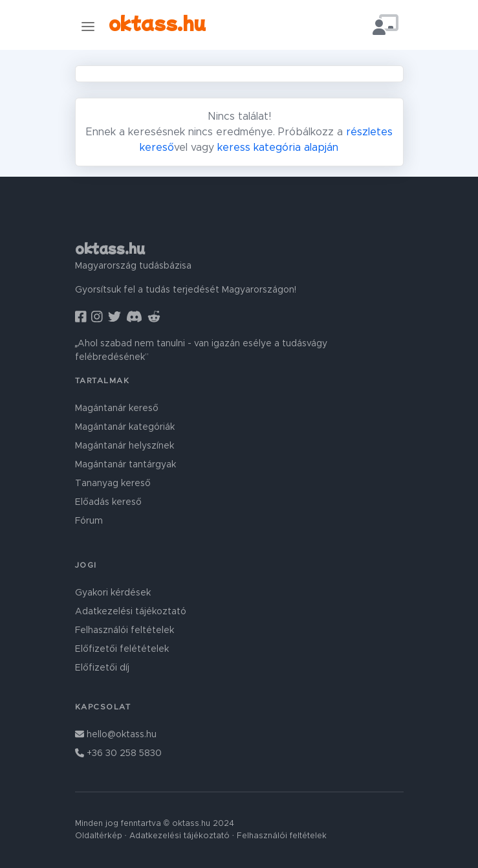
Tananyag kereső (113, 484)
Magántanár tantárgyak (125, 465)
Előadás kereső (108, 502)
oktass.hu (157, 23)
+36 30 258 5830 (118, 753)
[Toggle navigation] (88, 26)
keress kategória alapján (278, 148)
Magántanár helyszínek (125, 446)
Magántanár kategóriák (125, 427)
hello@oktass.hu (116, 735)
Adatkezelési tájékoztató (131, 612)
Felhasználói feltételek (125, 630)
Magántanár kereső (117, 408)
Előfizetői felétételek (122, 649)
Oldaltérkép (99, 836)
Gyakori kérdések (113, 593)
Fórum (89, 521)
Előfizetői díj (102, 668)
